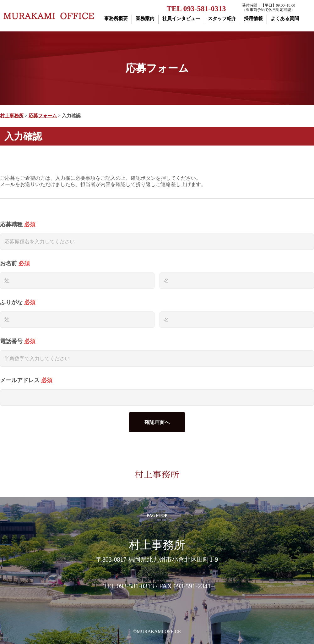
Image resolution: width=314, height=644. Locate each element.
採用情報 (253, 19)
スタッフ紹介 (222, 19)
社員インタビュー (181, 19)
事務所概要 (116, 19)
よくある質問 (285, 19)
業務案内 (145, 19)
